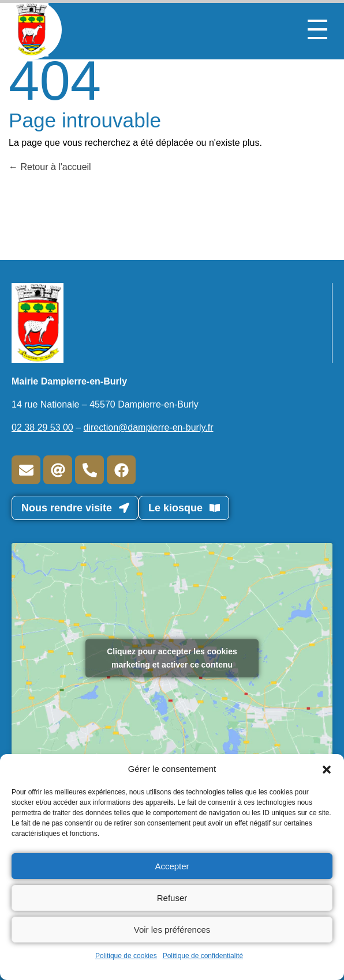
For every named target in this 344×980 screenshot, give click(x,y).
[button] (327, 769)
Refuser (172, 898)
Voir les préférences (172, 930)
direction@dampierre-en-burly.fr (149, 427)
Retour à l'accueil (50, 167)
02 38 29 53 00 (42, 427)
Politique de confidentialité (203, 956)
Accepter (172, 866)
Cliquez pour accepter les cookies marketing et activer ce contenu (172, 658)
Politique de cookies (126, 956)
